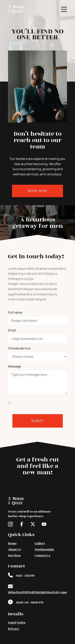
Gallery (40, 544)
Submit (38, 421)
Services (14, 556)
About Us (14, 550)
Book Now (37, 191)
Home (12, 544)
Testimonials (44, 550)
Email (12, 330)
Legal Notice (17, 623)
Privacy (14, 629)
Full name (15, 312)
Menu (64, 7)
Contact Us (42, 556)
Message (14, 366)
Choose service (19, 348)
